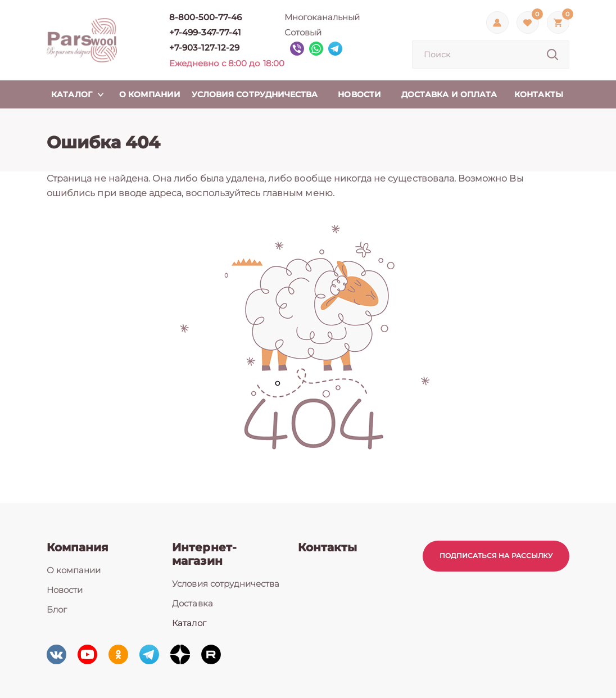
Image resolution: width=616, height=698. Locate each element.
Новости (65, 590)
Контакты (327, 547)
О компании (74, 570)
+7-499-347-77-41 (205, 32)
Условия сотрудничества (226, 584)
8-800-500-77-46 (206, 17)
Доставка (192, 603)
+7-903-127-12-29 (205, 47)
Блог (57, 609)
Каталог (189, 623)
